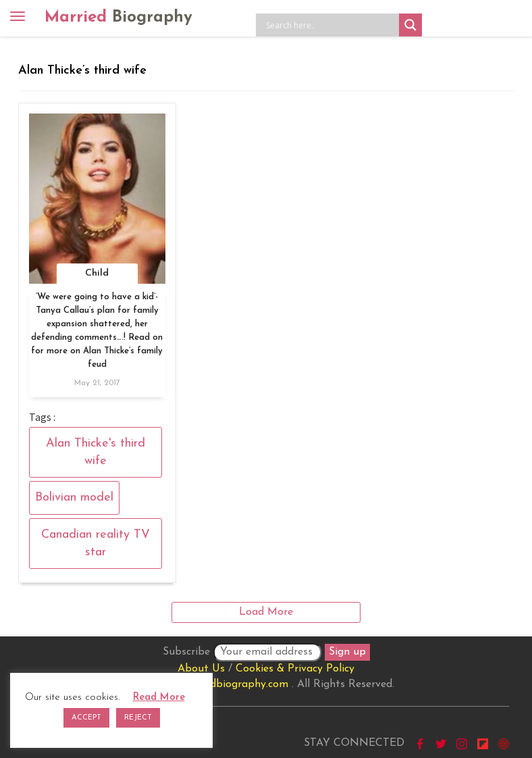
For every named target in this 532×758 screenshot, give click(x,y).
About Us (201, 669)
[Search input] (331, 25)
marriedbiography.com (233, 684)
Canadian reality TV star (96, 544)
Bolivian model (74, 498)
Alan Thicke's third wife (96, 452)
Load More (266, 612)
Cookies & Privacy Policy (295, 669)
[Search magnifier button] (410, 25)
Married (118, 18)
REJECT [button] (138, 718)
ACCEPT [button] (86, 718)
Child (97, 273)
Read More (159, 698)
